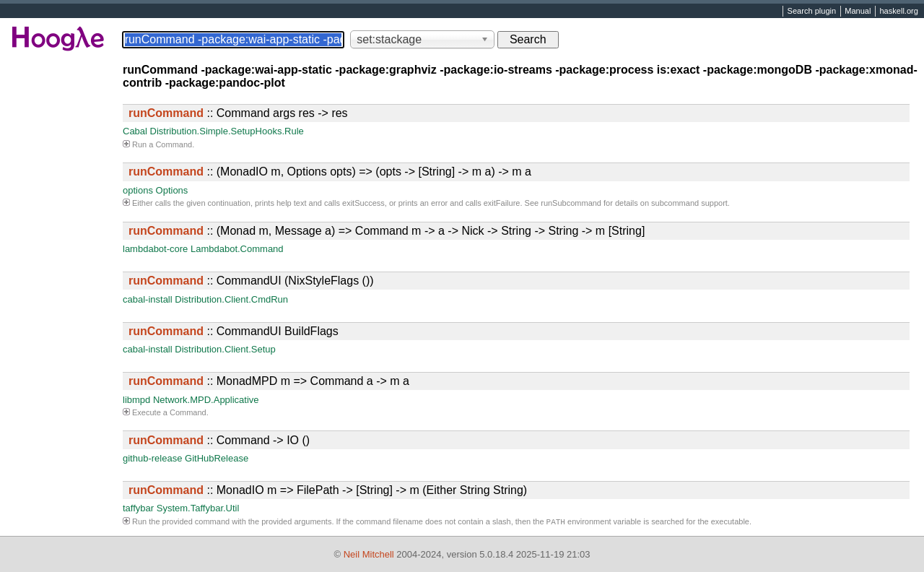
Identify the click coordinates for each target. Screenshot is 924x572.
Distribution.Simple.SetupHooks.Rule (227, 131)
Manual (858, 12)
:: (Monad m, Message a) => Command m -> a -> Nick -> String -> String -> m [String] (387, 231)
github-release (152, 458)
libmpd (136, 400)
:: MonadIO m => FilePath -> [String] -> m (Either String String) (328, 490)
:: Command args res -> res (238, 113)
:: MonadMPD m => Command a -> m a (269, 381)
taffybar (138, 508)
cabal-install (148, 299)
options (138, 190)
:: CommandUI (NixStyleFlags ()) (251, 281)
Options (172, 190)
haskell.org (898, 12)
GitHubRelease (217, 458)
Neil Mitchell (369, 554)
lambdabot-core (155, 249)
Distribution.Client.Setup (225, 349)
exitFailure (502, 203)
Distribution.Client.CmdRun (231, 299)
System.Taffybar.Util (198, 508)
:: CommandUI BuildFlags (234, 331)
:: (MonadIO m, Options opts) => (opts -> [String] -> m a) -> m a (330, 172)
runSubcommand (571, 203)
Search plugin (812, 12)
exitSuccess (363, 203)
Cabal (135, 131)
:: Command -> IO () (219, 440)
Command (174, 144)
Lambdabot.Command (237, 249)
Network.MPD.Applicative (206, 400)
